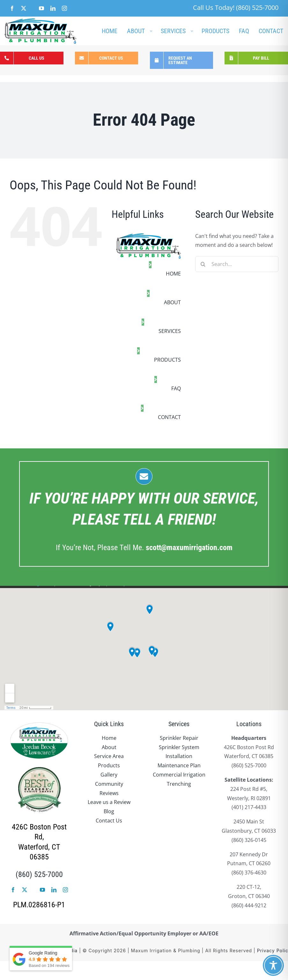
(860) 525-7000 (39, 874)
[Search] (203, 264)
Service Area (109, 756)
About (109, 747)
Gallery (109, 775)
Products (109, 765)
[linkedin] (54, 890)
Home (109, 738)
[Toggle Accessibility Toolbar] (273, 965)
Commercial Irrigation (179, 775)
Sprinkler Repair (179, 738)
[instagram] (65, 890)
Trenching (179, 784)
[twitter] (25, 890)
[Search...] (237, 264)
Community (109, 784)
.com (189, 548)
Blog (109, 811)
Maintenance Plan (179, 765)
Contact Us (109, 821)
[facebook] (13, 890)
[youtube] (42, 890)
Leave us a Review (109, 802)
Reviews (109, 793)
